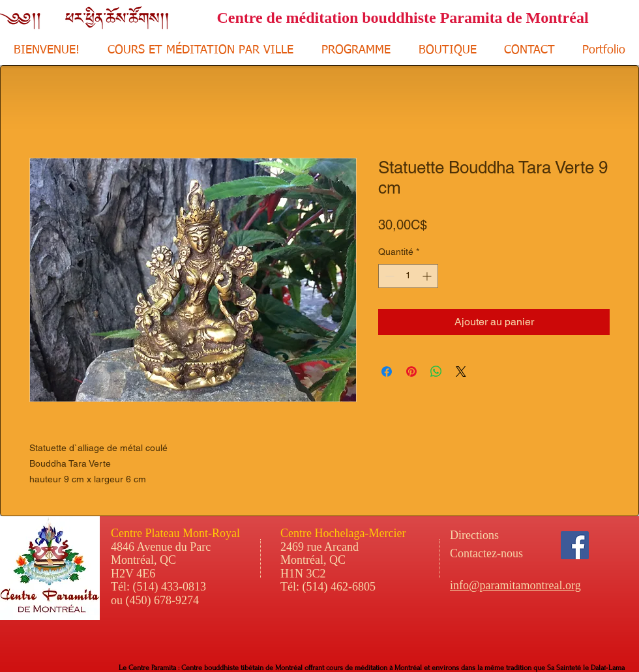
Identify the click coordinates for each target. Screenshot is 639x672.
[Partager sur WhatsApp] (436, 372)
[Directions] (498, 536)
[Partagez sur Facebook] (387, 372)
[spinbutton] (408, 276)
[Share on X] (461, 372)
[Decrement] (388, 276)
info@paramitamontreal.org (515, 585)
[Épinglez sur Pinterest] (411, 372)
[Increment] (428, 276)
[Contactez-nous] (521, 554)
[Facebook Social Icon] (575, 545)
